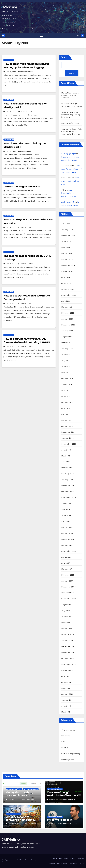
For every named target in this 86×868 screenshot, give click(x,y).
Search (64, 57)
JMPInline (9, 7)
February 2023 (68, 313)
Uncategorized (9, 60)
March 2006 (67, 629)
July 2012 (65, 361)
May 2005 (66, 688)
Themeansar (6, 862)
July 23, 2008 (11, 112)
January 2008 (67, 533)
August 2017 (67, 337)
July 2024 (66, 277)
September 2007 (69, 551)
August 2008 (67, 503)
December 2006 (68, 587)
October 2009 (68, 438)
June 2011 (66, 396)
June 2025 (66, 241)
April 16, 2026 (54, 799)
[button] (78, 36)
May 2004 (66, 712)
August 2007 (67, 557)
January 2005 (67, 694)
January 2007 (67, 581)
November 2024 (68, 265)
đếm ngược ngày (68, 154)
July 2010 (66, 408)
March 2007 (67, 569)
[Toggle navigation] (41, 36)
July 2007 (66, 563)
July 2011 (65, 390)
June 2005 (66, 682)
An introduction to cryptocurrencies (69, 193)
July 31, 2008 (11, 72)
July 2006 (66, 611)
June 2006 (66, 617)
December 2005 (68, 646)
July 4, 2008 (11, 304)
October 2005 (67, 658)
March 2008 (67, 527)
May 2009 (66, 456)
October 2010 (67, 402)
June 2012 (66, 367)
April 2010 (66, 414)
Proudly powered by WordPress (13, 860)
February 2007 (68, 575)
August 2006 (67, 605)
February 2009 (68, 474)
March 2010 (66, 420)
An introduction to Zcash (58, 863)
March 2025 (67, 253)
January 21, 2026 (14, 824)
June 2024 (66, 283)
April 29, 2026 (13, 799)
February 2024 (68, 289)
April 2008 (66, 521)
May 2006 (66, 623)
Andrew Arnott (26, 72)
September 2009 (69, 444)
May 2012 (65, 372)
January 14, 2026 (56, 824)
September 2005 (69, 664)
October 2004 (68, 700)
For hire (82, 863)
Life (63, 742)
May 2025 (66, 247)
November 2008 (68, 486)
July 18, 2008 (11, 151)
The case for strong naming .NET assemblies (71, 169)
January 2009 (67, 480)
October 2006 (67, 593)
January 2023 (67, 319)
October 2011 (67, 378)
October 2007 (67, 545)
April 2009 (66, 462)
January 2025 (67, 259)
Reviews (65, 748)
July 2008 (66, 509)
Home (55, 859)
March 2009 (67, 468)
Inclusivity (66, 736)
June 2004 (66, 706)
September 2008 (69, 498)
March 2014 (66, 343)
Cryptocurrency (68, 730)
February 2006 (68, 634)
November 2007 (68, 539)
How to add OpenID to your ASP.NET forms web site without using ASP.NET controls (27, 342)
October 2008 (68, 492)
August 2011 (67, 384)
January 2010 (67, 426)
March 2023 (67, 307)
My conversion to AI (70, 123)
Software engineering (71, 754)
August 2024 (67, 271)
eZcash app (73, 863)
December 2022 (68, 325)
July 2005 (66, 676)
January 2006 (67, 640)
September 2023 (69, 295)
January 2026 (67, 230)
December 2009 (68, 432)
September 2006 (69, 599)
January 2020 (67, 331)
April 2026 (66, 224)
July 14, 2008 (11, 191)
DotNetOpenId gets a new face (22, 187)
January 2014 (67, 349)
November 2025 (68, 236)
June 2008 (66, 515)
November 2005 (68, 652)
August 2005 (67, 670)
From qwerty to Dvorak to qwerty (70, 181)
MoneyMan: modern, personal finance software (70, 95)
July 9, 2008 (11, 227)
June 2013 (66, 355)
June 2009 (66, 450)
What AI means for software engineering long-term (71, 115)
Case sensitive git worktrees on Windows (62, 794)
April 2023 (66, 301)
